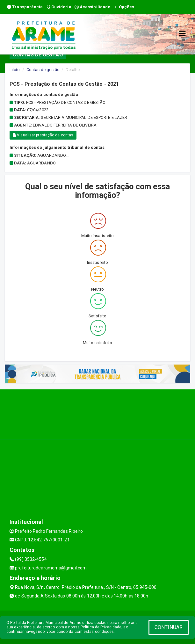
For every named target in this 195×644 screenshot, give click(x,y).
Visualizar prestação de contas (43, 135)
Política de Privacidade (101, 627)
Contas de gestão (43, 70)
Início (15, 70)
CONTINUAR (169, 627)
